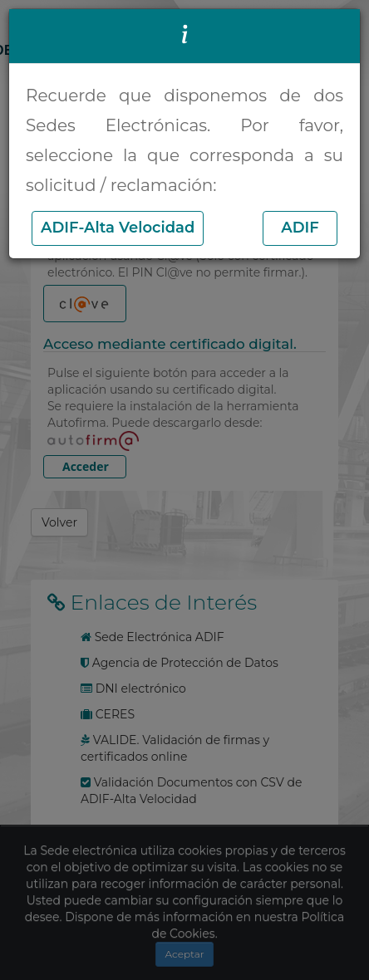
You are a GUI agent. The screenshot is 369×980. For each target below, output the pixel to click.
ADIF (300, 228)
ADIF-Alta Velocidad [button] (118, 228)
